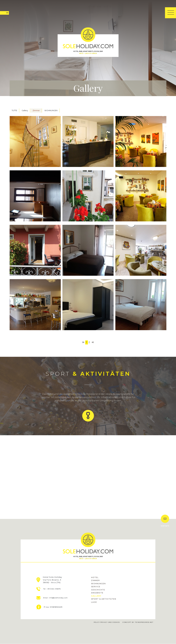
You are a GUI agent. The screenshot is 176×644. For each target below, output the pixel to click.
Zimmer (36, 110)
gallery (96, 596)
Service (96, 587)
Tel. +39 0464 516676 (51, 589)
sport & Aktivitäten (104, 599)
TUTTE (14, 110)
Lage (94, 602)
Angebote (97, 593)
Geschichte (98, 590)
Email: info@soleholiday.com (56, 598)
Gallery (25, 110)
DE (7, 13)
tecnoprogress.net (143, 622)
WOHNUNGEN (51, 110)
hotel (95, 578)
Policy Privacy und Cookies (103, 622)
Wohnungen (98, 584)
